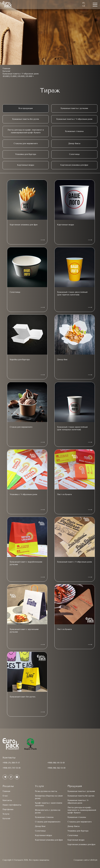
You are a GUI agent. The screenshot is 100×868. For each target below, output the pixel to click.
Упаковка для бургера (26, 154)
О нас (5, 796)
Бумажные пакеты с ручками (74, 108)
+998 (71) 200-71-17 (11, 763)
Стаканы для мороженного (48, 822)
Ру (84, 3)
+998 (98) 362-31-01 (56, 768)
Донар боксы (74, 144)
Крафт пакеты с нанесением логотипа (49, 804)
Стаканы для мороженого (26, 144)
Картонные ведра (26, 165)
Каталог (7, 819)
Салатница (74, 154)
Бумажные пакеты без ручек (26, 119)
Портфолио (8, 810)
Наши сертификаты (12, 805)
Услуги (6, 814)
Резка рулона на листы (46, 791)
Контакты (7, 800)
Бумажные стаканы (74, 131)
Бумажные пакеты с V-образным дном (74, 119)
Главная (6, 791)
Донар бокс (40, 826)
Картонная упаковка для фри (74, 165)
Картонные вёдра (43, 836)
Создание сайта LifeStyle (86, 860)
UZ (84, 6)
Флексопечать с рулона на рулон (48, 812)
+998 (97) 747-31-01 (12, 768)
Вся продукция (26, 108)
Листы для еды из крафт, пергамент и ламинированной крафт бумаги (26, 131)
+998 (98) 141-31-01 (56, 763)
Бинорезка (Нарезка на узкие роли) (49, 797)
